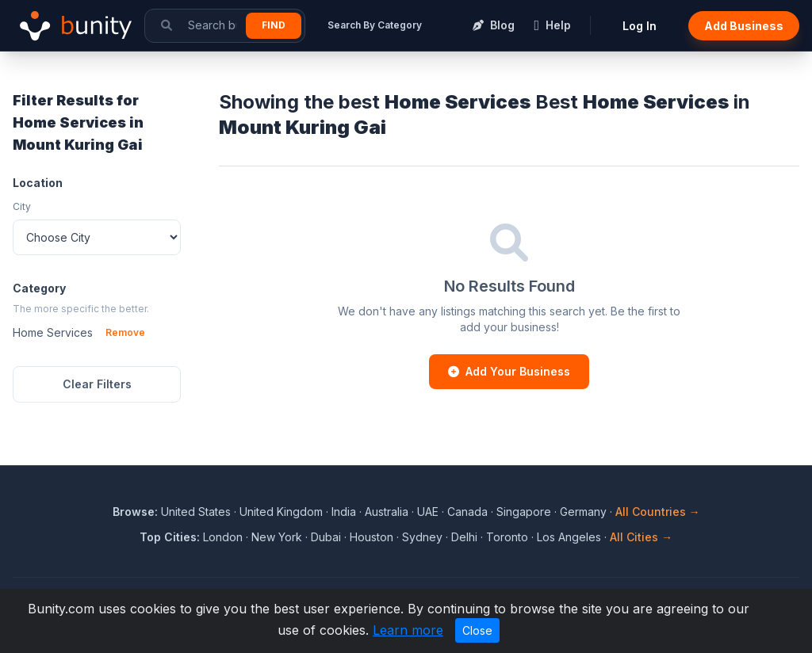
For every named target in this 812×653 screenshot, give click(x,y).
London (223, 537)
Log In (640, 26)
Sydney (422, 537)
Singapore (524, 512)
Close (477, 630)
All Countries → (658, 512)
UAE (428, 512)
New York (277, 537)
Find (274, 25)
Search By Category (375, 25)
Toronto (507, 537)
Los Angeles (569, 537)
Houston (372, 537)
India (344, 512)
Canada (467, 512)
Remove (125, 332)
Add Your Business (509, 371)
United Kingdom (281, 512)
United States (196, 512)
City (22, 206)
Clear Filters (97, 384)
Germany (583, 512)
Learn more (408, 630)
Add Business (744, 26)
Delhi (464, 537)
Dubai (326, 537)
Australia (387, 512)
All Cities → (641, 537)
